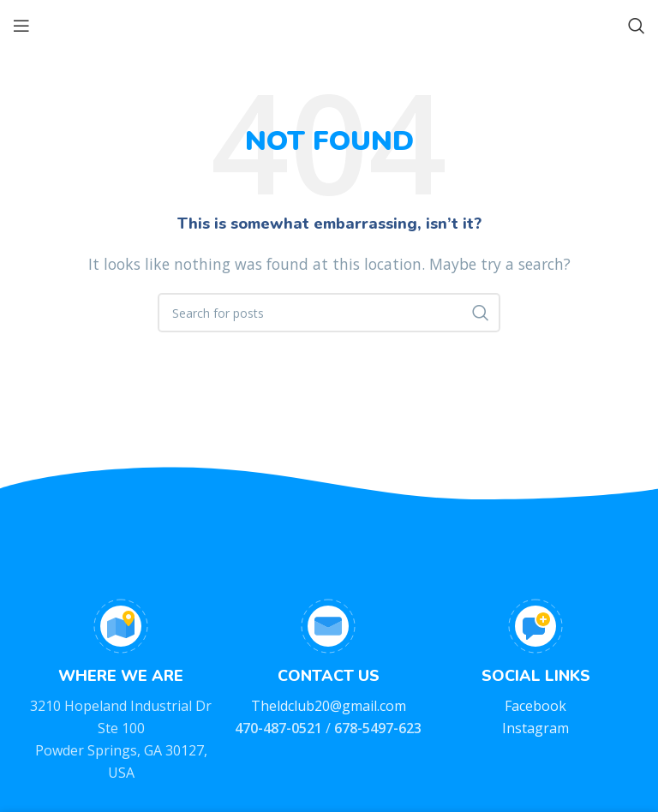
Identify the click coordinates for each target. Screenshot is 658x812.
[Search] (637, 26)
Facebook (535, 706)
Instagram (535, 728)
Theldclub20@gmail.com (329, 706)
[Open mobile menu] (21, 26)
